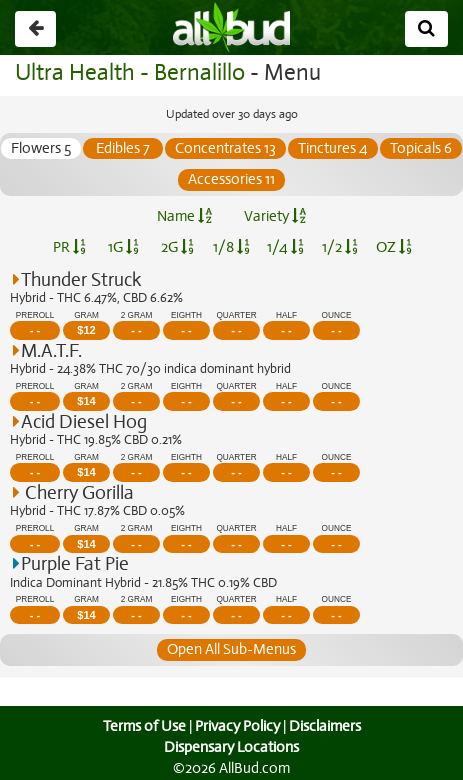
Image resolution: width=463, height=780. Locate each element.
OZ (393, 247)
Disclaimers (326, 726)
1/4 (285, 247)
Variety (275, 216)
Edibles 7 (165, 148)
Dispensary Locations (232, 747)
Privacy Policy (237, 726)
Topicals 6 (177, 179)
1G (124, 247)
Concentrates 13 (268, 148)
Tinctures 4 (375, 148)
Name (184, 216)
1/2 (340, 247)
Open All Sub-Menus (231, 649)
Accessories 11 (273, 179)
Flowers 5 (83, 148)
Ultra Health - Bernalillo (127, 72)
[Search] (426, 29)
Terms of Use (141, 726)
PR (69, 247)
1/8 (231, 247)
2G (177, 247)
